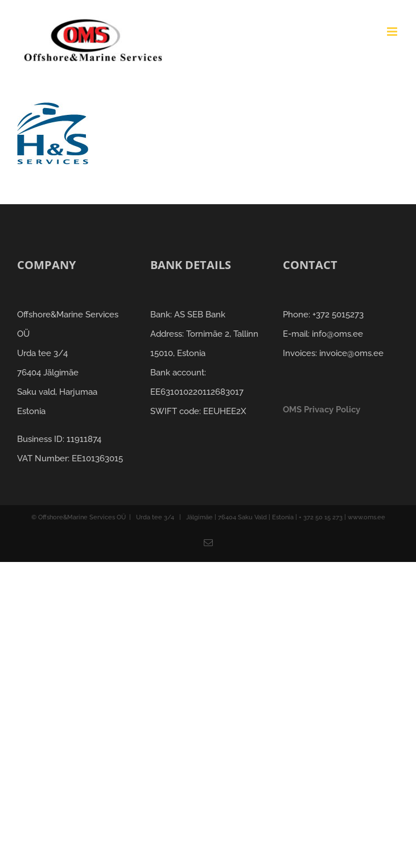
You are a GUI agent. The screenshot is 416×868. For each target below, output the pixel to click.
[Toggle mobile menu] (393, 32)
